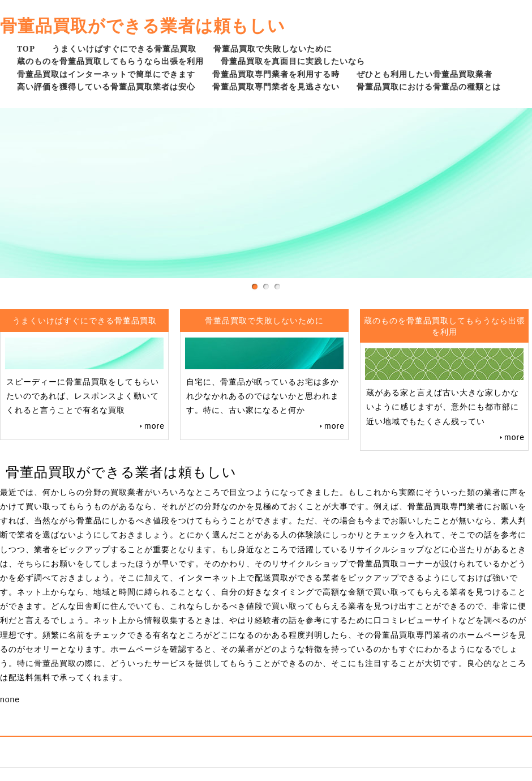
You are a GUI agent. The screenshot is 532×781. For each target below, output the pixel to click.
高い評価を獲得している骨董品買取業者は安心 (106, 86)
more (155, 426)
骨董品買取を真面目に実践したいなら (293, 61)
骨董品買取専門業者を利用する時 (276, 74)
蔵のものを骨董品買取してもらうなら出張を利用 (110, 61)
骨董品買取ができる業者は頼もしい (143, 25)
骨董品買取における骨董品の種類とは (429, 86)
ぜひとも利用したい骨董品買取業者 (424, 74)
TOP (26, 48)
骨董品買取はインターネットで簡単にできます (106, 74)
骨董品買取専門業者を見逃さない (276, 86)
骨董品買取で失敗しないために (273, 48)
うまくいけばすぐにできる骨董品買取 (124, 48)
